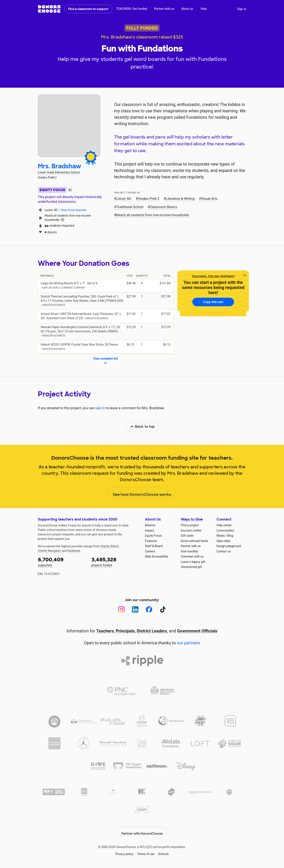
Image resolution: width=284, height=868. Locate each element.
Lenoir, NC (124, 199)
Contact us (224, 551)
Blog (230, 536)
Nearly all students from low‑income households (153, 215)
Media (221, 536)
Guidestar (74, 551)
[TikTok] (163, 610)
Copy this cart (213, 302)
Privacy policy (124, 851)
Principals (125, 631)
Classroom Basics (163, 207)
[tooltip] (70, 189)
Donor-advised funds (195, 541)
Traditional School (130, 207)
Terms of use (146, 851)
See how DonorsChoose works (142, 493)
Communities (225, 531)
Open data (223, 541)
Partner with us (164, 9)
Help (204, 9)
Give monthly (189, 551)
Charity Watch (109, 546)
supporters (62, 561)
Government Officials (197, 631)
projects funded (115, 561)
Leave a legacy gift (193, 562)
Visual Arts (209, 199)
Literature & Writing (180, 199)
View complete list (106, 361)
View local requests (74, 210)
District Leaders (152, 631)
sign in (100, 408)
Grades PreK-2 (149, 199)
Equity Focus (153, 536)
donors (51, 232)
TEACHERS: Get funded (131, 9)
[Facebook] (149, 610)
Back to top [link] (142, 427)
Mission (150, 525)
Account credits (191, 531)
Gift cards (187, 536)
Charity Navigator (49, 551)
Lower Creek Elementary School (59, 172)
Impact (150, 531)
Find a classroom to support (88, 9)
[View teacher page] (69, 126)
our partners (189, 643)
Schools (163, 851)
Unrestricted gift (191, 567)
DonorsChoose (49, 9)
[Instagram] (121, 610)
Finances (151, 541)
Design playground (229, 546)
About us (187, 9)
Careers (150, 551)
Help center (224, 525)
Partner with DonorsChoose (142, 828)
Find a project (190, 525)
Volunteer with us (192, 556)
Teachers (105, 631)
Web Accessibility (157, 556)
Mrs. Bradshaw (60, 166)
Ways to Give (192, 519)
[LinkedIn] (135, 610)
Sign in (242, 9)
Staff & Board (154, 546)
